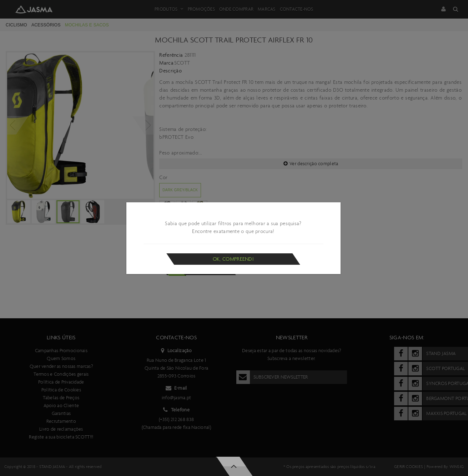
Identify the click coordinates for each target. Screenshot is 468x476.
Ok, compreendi (233, 259)
